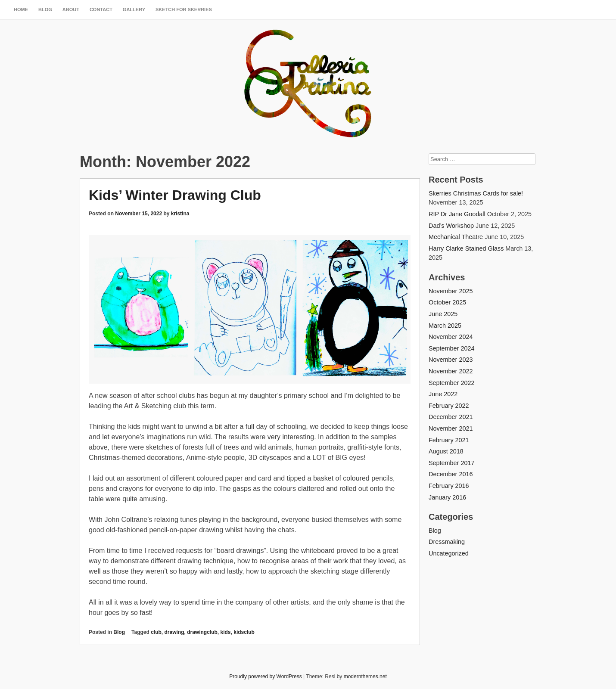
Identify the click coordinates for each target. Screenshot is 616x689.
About (71, 9)
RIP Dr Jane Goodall (457, 214)
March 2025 (445, 326)
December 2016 (451, 474)
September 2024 (451, 348)
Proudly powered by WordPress (266, 677)
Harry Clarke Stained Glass (466, 248)
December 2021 (451, 417)
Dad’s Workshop (451, 226)
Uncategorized (449, 553)
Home (21, 9)
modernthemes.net (365, 677)
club (156, 632)
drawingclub (202, 632)
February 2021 (449, 440)
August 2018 (446, 451)
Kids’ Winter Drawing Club (175, 195)
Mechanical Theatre (456, 237)
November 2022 (451, 371)
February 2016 (449, 486)
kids (226, 632)
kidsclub (244, 632)
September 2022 (451, 383)
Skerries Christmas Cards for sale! (476, 193)
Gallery (134, 9)
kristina (180, 214)
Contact (101, 9)
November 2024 (451, 337)
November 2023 (451, 360)
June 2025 (443, 314)
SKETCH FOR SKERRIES (184, 9)
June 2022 (443, 394)
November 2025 (451, 291)
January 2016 (447, 497)
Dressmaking (447, 542)
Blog (45, 9)
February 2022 (449, 406)
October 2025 (447, 302)
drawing (174, 632)
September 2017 (451, 463)
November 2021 (451, 428)
